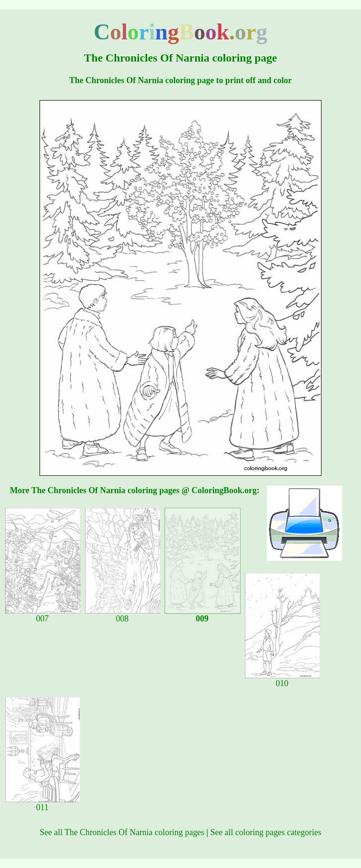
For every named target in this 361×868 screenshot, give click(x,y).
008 (123, 615)
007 (43, 615)
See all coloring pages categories (266, 832)
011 (43, 804)
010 (283, 680)
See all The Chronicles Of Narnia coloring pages (122, 832)
